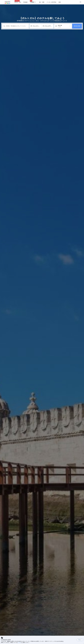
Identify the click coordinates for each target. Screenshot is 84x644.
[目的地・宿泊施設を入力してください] (17, 26)
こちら (19, 642)
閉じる (80, 640)
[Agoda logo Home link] (7, 2)
